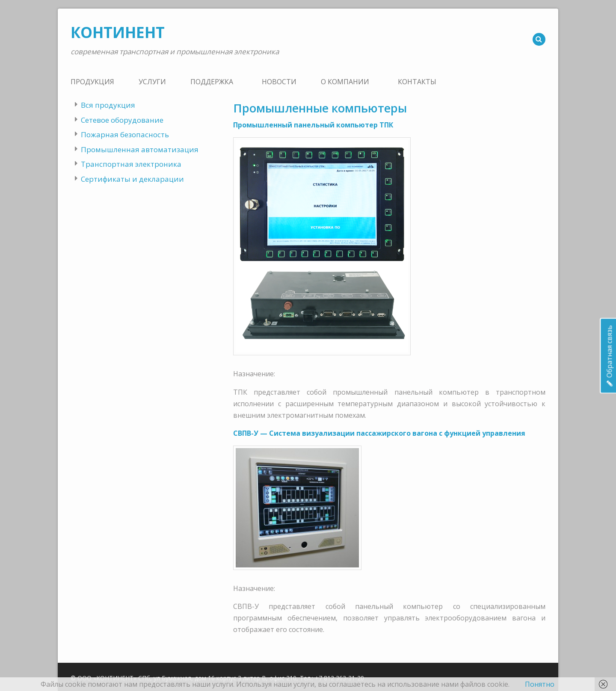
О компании (345, 82)
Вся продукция (108, 105)
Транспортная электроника (131, 164)
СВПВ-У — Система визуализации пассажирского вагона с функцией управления (379, 433)
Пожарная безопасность (125, 134)
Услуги (152, 82)
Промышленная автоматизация (140, 149)
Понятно (540, 684)
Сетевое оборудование (122, 120)
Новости (279, 82)
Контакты (417, 82)
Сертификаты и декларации (132, 179)
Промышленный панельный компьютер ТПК (313, 125)
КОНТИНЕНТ (118, 32)
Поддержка (212, 82)
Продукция (92, 82)
